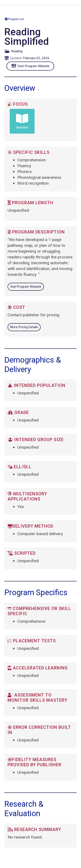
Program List (14, 19)
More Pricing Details (24, 327)
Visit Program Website (31, 66)
